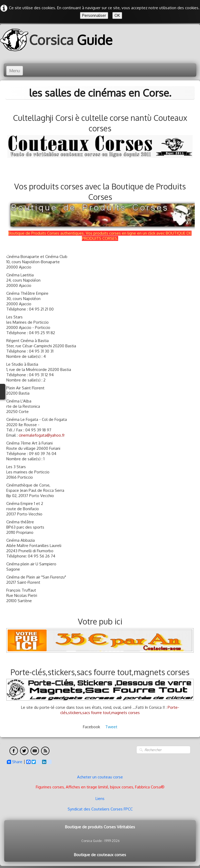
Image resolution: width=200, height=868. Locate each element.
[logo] (58, 40)
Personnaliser (94, 15)
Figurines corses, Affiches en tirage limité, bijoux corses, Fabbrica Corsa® (100, 787)
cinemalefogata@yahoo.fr (42, 435)
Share (15, 762)
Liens (100, 799)
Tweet (111, 727)
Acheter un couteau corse (100, 777)
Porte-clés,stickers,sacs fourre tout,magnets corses (120, 710)
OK (117, 15)
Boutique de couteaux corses (100, 855)
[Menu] (15, 71)
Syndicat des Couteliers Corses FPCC (100, 809)
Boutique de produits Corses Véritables (100, 827)
